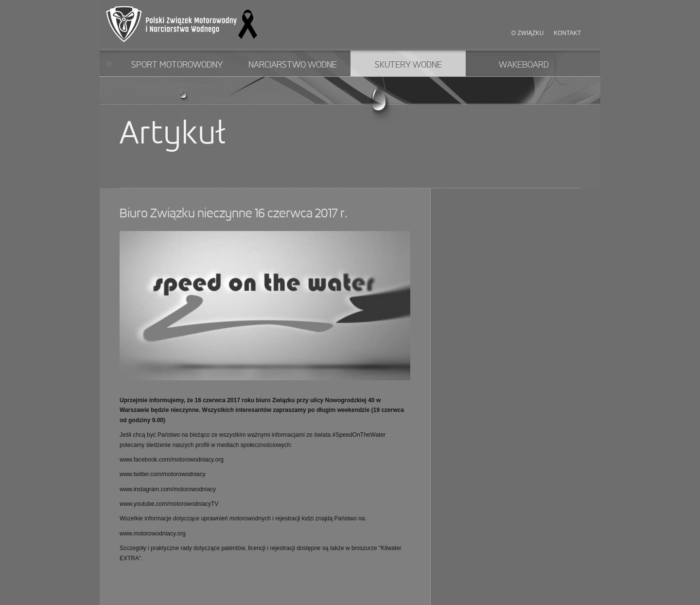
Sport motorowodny (177, 65)
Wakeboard (524, 65)
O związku (528, 33)
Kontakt (567, 33)
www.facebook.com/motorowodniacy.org (172, 460)
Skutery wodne (408, 65)
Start (109, 63)
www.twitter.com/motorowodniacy (163, 474)
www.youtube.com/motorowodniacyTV (169, 504)
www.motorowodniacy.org (153, 534)
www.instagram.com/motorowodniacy (168, 489)
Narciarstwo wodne (293, 65)
